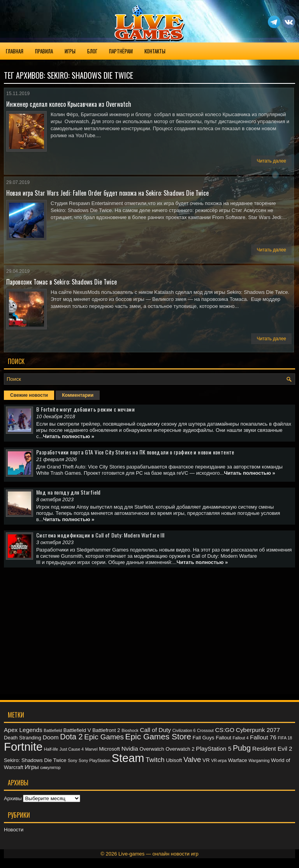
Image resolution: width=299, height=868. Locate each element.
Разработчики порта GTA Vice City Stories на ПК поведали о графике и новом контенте (135, 452)
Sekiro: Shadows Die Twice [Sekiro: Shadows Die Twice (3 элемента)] (35, 760)
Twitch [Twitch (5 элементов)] (155, 760)
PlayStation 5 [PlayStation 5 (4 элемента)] (214, 749)
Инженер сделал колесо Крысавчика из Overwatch (69, 104)
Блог (92, 51)
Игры (70, 51)
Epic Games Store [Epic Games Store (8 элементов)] (158, 736)
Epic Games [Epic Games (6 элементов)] (104, 737)
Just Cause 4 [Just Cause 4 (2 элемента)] (72, 749)
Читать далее (271, 161)
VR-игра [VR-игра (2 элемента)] (219, 760)
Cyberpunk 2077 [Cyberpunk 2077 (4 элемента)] (258, 730)
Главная (15, 51)
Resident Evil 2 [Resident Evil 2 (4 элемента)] (272, 749)
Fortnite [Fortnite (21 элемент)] (23, 747)
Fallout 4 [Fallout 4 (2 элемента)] (241, 738)
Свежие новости (29, 395)
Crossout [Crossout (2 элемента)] (205, 730)
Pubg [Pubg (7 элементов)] (242, 748)
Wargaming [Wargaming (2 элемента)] (259, 760)
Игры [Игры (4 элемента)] (32, 767)
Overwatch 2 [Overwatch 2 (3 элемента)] (180, 749)
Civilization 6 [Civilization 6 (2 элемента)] (184, 730)
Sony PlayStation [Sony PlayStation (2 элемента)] (94, 760)
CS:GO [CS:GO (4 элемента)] (225, 730)
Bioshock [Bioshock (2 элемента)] (130, 730)
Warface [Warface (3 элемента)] (238, 760)
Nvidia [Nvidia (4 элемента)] (130, 749)
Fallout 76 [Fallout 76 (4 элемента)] (263, 737)
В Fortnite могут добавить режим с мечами (85, 409)
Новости (14, 830)
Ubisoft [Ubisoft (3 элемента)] (174, 760)
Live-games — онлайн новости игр (158, 854)
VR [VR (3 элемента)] (206, 760)
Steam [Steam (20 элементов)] (128, 758)
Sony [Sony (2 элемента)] (72, 760)
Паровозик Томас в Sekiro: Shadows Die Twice (62, 282)
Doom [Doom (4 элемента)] (51, 737)
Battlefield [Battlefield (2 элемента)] (53, 730)
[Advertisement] (149, 628)
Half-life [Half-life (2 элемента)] (51, 749)
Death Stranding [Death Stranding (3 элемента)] (23, 738)
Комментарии (78, 395)
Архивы (13, 798)
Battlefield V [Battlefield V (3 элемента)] (77, 730)
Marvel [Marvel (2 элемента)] (91, 749)
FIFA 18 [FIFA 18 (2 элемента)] (285, 738)
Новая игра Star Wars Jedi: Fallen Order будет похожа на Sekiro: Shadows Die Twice (107, 193)
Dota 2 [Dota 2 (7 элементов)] (71, 737)
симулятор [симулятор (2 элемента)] (50, 767)
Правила (44, 51)
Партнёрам (121, 51)
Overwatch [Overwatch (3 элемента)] (152, 749)
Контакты (155, 51)
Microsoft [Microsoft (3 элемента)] (109, 749)
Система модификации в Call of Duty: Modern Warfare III (100, 535)
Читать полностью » (69, 436)
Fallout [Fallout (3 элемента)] (223, 738)
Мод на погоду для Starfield (69, 492)
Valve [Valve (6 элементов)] (192, 759)
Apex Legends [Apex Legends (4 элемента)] (23, 730)
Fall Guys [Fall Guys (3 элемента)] (203, 738)
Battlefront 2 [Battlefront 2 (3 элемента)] (106, 730)
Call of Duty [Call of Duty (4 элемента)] (155, 730)
